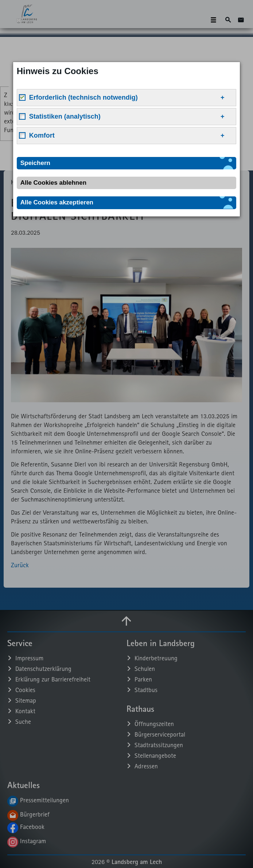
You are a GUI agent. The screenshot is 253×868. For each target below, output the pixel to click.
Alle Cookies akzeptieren (57, 202)
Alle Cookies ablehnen (53, 183)
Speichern (35, 163)
